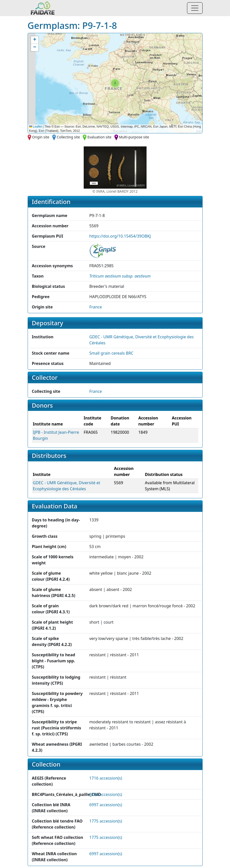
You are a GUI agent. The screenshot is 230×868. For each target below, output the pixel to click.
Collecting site (68, 137)
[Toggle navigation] (195, 8)
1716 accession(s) (106, 778)
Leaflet (36, 127)
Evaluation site (100, 137)
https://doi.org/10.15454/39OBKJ (120, 236)
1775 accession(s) (106, 821)
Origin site (41, 137)
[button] (115, 83)
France (96, 307)
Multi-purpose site (134, 137)
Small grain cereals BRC (111, 353)
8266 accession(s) (106, 794)
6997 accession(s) (106, 805)
